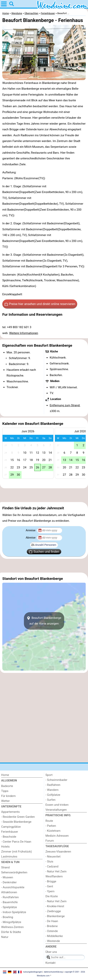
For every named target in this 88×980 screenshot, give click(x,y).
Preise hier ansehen (40, 304)
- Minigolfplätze (11, 922)
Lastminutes (9, 857)
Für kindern (8, 796)
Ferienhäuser (10, 832)
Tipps (5, 791)
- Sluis (49, 862)
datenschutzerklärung (53, 972)
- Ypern (50, 891)
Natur (5, 937)
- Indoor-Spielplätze (14, 912)
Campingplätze (11, 827)
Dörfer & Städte (11, 932)
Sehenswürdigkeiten (14, 872)
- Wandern (52, 790)
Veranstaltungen (56, 810)
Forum (50, 841)
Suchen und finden (44, 552)
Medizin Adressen (57, 836)
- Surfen (50, 800)
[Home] (22, 775)
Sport (49, 775)
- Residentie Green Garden (18, 817)
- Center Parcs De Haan (16, 842)
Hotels (5, 847)
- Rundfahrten (10, 897)
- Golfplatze (53, 795)
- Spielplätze (9, 907)
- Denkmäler (9, 882)
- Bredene (52, 926)
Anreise (31, 530)
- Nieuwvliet (53, 857)
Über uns (51, 952)
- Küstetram (53, 831)
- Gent (49, 886)
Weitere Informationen (24, 333)
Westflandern (54, 876)
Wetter (5, 801)
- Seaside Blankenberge (16, 822)
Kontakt (50, 963)
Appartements (10, 812)
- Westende (53, 941)
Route (49, 821)
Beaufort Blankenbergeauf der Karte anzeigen (44, 621)
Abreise (31, 538)
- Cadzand (52, 866)
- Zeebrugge (53, 911)
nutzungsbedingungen (33, 972)
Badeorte (7, 786)
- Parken (51, 826)
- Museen (7, 877)
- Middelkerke (54, 936)
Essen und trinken (57, 805)
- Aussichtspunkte (13, 887)
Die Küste (52, 896)
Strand (5, 867)
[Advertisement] (44, 495)
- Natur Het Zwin (56, 871)
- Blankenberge (55, 916)
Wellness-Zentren (12, 927)
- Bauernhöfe (9, 902)
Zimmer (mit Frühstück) (17, 852)
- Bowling (7, 917)
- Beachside (9, 837)
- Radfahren (53, 785)
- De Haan (52, 921)
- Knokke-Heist (55, 906)
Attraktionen (9, 892)
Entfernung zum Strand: (65, 405)
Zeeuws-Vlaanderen (58, 852)
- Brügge (51, 881)
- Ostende (52, 931)
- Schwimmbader (56, 780)
